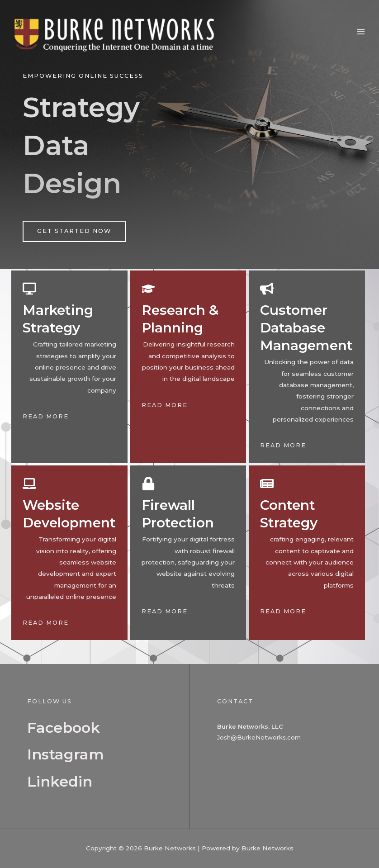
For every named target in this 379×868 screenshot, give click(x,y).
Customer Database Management (307, 328)
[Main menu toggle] (361, 33)
